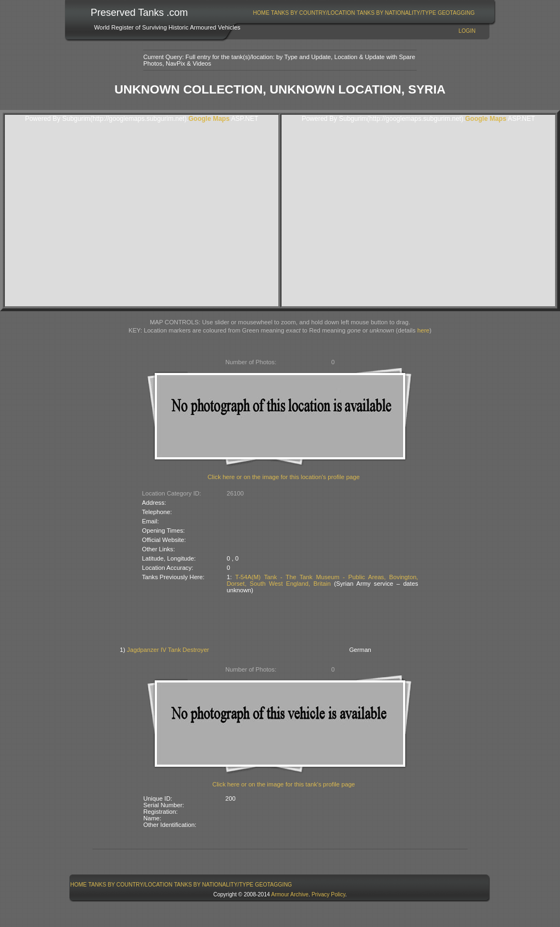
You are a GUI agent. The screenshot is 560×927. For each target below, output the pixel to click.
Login (467, 31)
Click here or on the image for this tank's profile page (284, 784)
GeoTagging (456, 13)
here (423, 330)
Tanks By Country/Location (313, 13)
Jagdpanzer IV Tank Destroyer (168, 650)
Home (261, 13)
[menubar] (364, 13)
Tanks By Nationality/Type (396, 13)
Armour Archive (290, 894)
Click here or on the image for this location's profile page (284, 477)
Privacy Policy (329, 894)
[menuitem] (261, 13)
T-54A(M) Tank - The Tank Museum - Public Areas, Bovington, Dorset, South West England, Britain (323, 580)
